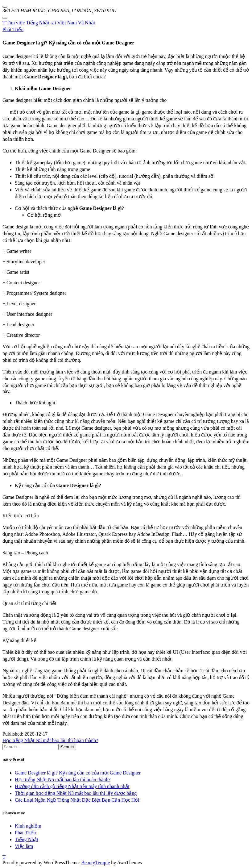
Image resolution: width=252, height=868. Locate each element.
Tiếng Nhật (27, 839)
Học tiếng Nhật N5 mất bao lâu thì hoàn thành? (50, 740)
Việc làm (24, 846)
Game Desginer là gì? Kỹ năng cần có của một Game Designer (78, 773)
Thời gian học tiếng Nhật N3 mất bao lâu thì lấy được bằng (76, 793)
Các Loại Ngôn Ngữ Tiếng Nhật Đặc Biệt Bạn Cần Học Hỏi (77, 800)
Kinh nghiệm (28, 826)
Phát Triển (13, 29)
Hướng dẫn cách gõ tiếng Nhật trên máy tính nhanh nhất (72, 786)
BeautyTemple (95, 863)
